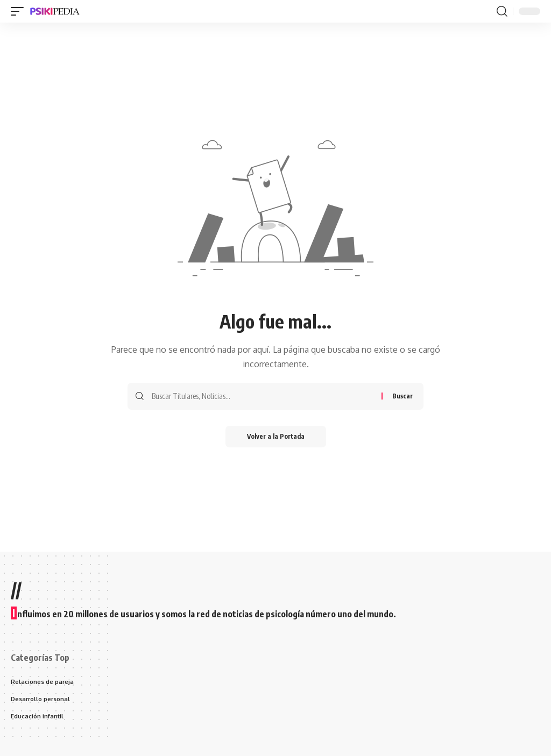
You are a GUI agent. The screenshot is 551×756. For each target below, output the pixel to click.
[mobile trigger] (20, 11)
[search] (502, 11)
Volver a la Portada (276, 436)
